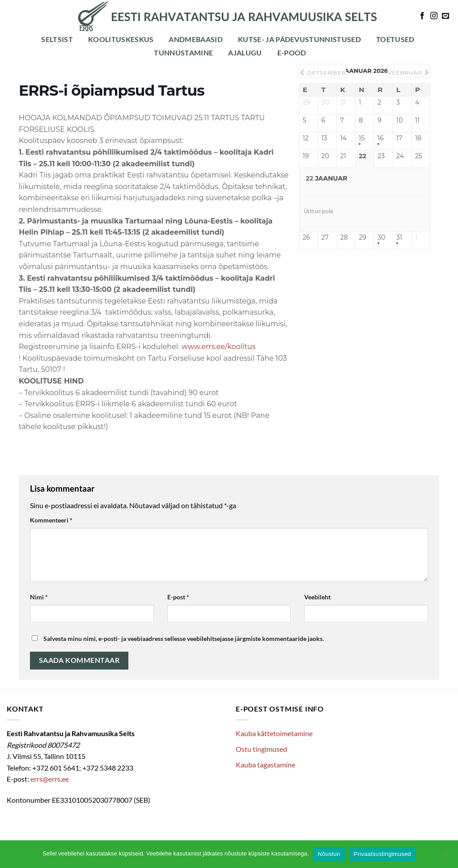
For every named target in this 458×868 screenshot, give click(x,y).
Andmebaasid (196, 39)
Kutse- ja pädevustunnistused (299, 39)
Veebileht (317, 597)
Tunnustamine (183, 53)
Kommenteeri (51, 520)
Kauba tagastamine (265, 765)
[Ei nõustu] (446, 857)
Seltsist (57, 39)
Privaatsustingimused (383, 854)
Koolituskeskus (121, 39)
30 (381, 238)
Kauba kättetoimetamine (274, 733)
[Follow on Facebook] (422, 16)
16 (381, 138)
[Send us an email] (445, 16)
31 (399, 238)
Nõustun (329, 854)
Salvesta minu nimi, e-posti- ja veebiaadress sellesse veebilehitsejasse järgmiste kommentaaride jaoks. (184, 638)
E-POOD (292, 53)
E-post (178, 597)
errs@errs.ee (50, 779)
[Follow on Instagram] (434, 16)
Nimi (39, 597)
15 (362, 138)
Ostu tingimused (261, 749)
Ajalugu (245, 53)
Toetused (395, 39)
